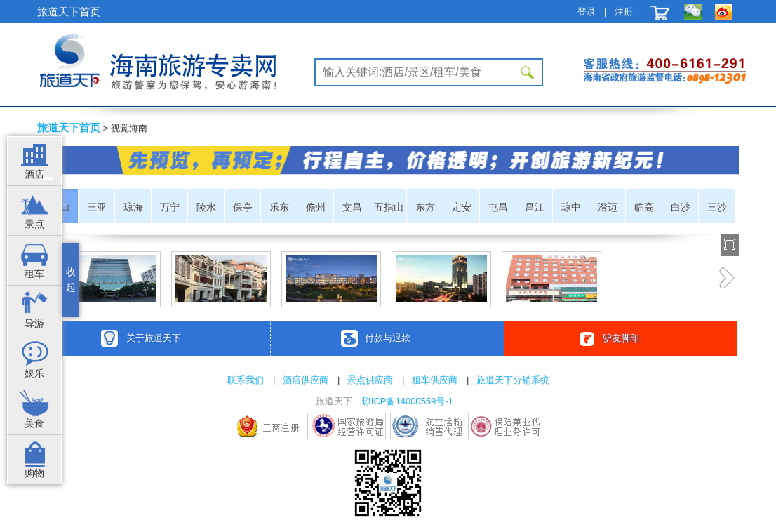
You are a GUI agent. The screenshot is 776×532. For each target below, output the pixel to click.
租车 (34, 274)
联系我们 (246, 380)
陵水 (206, 207)
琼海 (133, 207)
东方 (425, 207)
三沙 (717, 207)
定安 (462, 207)
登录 (587, 12)
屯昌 (498, 207)
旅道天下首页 (69, 12)
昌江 (535, 207)
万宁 (170, 207)
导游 (34, 324)
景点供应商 (370, 380)
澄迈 (608, 207)
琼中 (571, 207)
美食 (34, 424)
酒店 (34, 174)
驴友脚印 (621, 338)
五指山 (389, 207)
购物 (34, 473)
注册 (624, 12)
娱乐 (34, 374)
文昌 (352, 207)
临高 (644, 207)
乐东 (279, 207)
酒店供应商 (306, 380)
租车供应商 (435, 380)
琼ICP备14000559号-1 (408, 401)
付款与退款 (388, 338)
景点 (34, 224)
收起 (71, 280)
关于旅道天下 (154, 338)
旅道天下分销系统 (513, 380)
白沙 (681, 207)
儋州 (316, 207)
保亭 (243, 207)
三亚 (97, 207)
